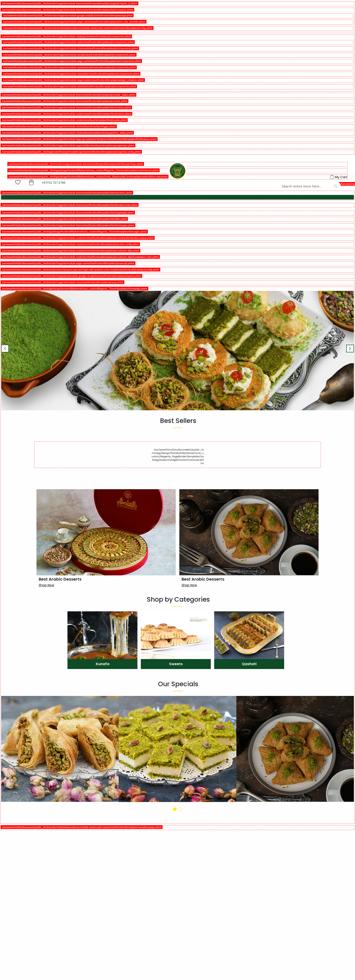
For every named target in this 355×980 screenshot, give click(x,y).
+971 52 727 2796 (53, 183)
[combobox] (307, 186)
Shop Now (46, 585)
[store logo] (178, 171)
